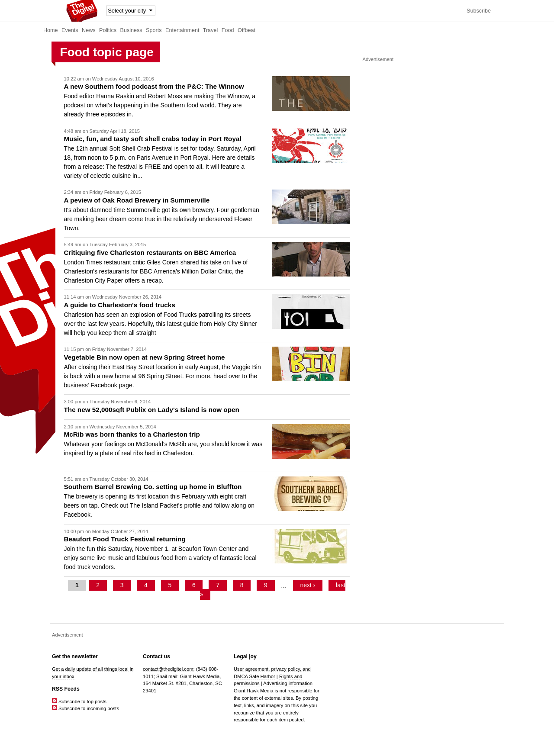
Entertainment (182, 30)
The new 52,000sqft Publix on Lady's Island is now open (152, 410)
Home (51, 30)
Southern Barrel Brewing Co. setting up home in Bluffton (153, 487)
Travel (211, 30)
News (89, 30)
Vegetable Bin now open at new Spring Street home (145, 357)
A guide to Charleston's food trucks (120, 305)
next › (308, 585)
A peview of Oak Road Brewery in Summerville (137, 200)
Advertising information (288, 683)
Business (131, 30)
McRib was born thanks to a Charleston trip (132, 434)
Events (70, 30)
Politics (108, 30)
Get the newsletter (75, 656)
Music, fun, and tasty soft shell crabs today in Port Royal (153, 139)
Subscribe (479, 11)
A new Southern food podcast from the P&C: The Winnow (154, 86)
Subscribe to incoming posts (85, 708)
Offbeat (246, 30)
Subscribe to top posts (79, 701)
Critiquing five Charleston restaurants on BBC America (150, 253)
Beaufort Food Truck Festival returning (125, 539)
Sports (154, 30)
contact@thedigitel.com (168, 669)
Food (228, 30)
